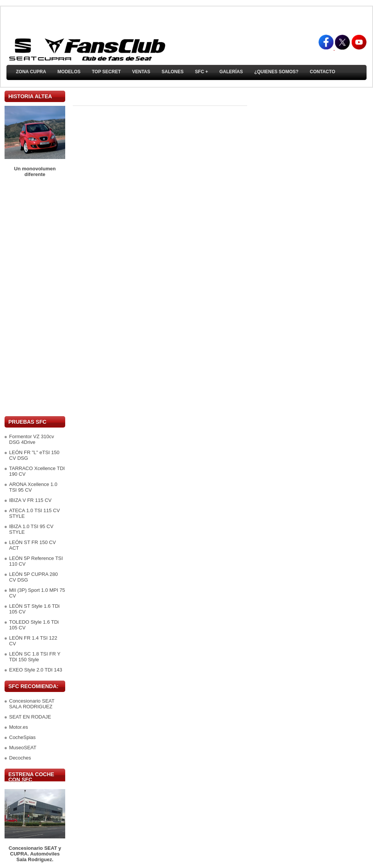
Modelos (69, 72)
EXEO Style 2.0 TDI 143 (36, 670)
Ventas (141, 72)
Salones (172, 72)
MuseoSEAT (23, 748)
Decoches (20, 758)
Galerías (231, 72)
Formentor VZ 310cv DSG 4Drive (32, 439)
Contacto (322, 72)
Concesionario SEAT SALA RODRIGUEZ (32, 704)
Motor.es (19, 727)
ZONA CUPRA (31, 72)
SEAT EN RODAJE (30, 717)
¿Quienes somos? (277, 72)
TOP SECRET (106, 72)
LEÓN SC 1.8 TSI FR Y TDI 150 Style (35, 657)
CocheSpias (22, 737)
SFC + (201, 72)
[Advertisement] (35, 297)
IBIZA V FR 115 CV (30, 500)
